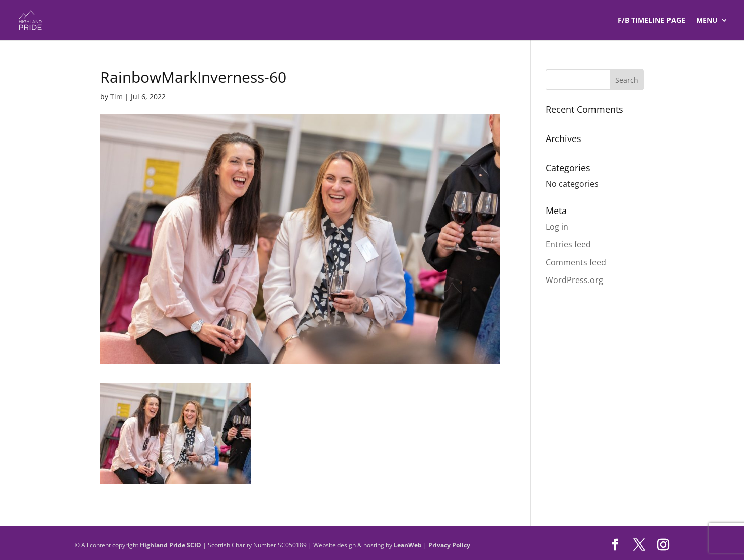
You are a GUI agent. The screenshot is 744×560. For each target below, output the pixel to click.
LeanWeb (408, 545)
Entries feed (568, 244)
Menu (707, 21)
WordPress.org (574, 280)
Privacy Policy (449, 545)
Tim (117, 96)
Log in (557, 227)
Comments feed (576, 262)
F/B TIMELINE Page (651, 21)
